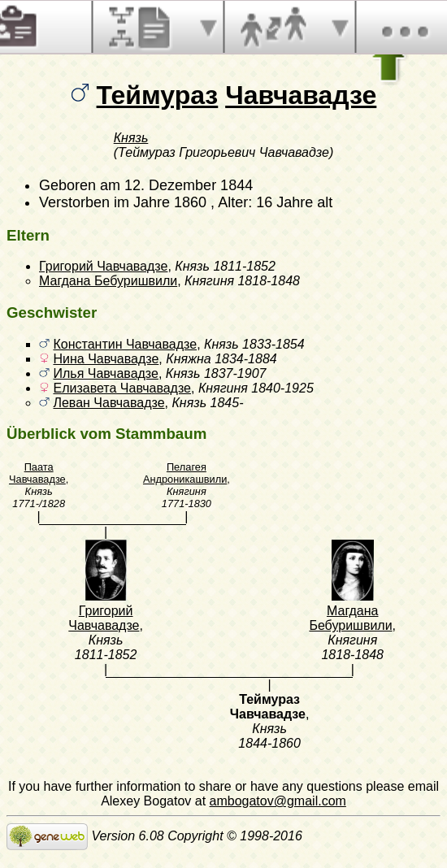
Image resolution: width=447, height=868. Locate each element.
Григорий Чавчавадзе (103, 266)
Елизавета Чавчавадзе (122, 388)
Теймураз (158, 95)
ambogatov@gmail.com (278, 801)
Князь (131, 138)
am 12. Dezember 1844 (176, 185)
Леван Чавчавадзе (108, 403)
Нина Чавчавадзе (106, 359)
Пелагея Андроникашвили (185, 473)
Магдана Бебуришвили (108, 281)
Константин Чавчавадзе (125, 344)
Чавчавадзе (301, 95)
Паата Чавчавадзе (37, 473)
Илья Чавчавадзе (105, 373)
